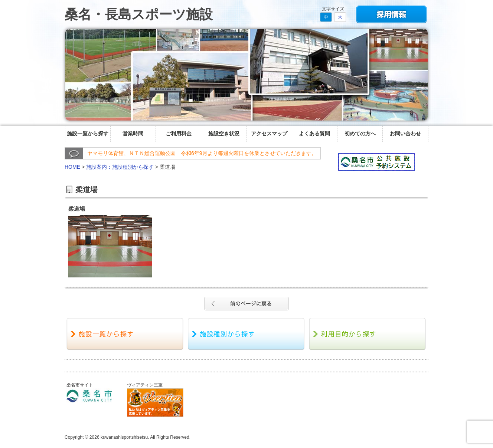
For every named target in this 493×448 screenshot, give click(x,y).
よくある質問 (314, 134)
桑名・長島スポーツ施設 (139, 14)
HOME (72, 167)
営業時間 (133, 134)
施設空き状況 (224, 134)
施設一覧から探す (88, 134)
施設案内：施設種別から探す (120, 167)
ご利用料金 (179, 134)
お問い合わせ (405, 134)
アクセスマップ (269, 134)
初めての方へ (360, 134)
